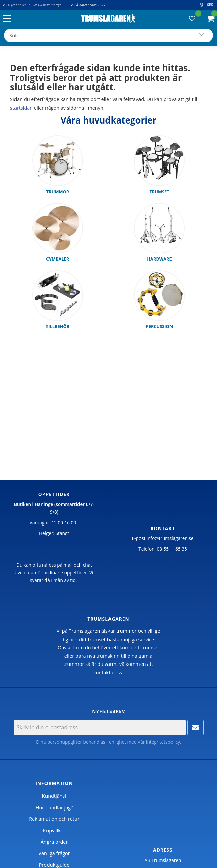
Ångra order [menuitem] (54, 842)
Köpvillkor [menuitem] (54, 830)
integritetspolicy (163, 742)
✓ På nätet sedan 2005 (88, 5)
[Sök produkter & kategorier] (108, 35)
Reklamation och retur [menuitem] (54, 819)
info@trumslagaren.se (170, 538)
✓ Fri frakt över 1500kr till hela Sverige (32, 5)
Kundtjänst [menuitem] (54, 796)
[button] (9, 19)
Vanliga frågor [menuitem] (54, 853)
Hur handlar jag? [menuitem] (54, 807)
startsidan (21, 108)
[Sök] (201, 35)
